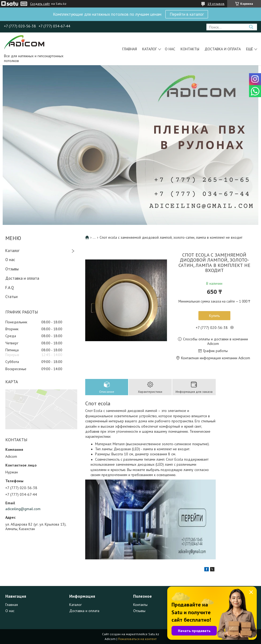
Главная (130, 49)
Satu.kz (154, 634)
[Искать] (251, 27)
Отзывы (12, 269)
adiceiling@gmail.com (23, 509)
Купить (214, 316)
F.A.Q (10, 288)
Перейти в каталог (187, 14)
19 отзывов (216, 4)
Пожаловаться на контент (137, 639)
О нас (170, 49)
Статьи (11, 297)
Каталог (150, 49)
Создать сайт (40, 4)
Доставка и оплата (223, 49)
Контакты (190, 49)
